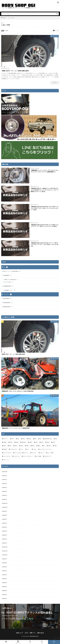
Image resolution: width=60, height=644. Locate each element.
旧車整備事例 (7, 275)
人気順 (6, 31)
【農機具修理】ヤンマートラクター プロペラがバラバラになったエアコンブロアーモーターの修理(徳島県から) (44, 171)
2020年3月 (4, 591)
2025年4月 (4, 487)
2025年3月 (4, 491)
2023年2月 (4, 535)
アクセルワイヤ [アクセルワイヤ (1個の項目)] (14, 449)
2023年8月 (4, 515)
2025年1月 (4, 499)
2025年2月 (4, 495)
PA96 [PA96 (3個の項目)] (33, 446)
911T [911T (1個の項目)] (13, 439)
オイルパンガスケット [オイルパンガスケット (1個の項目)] (28, 456)
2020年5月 (4, 587)
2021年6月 (4, 567)
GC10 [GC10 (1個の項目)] (11, 442)
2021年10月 (5, 555)
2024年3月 (4, 511)
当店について (20, 633)
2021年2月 (4, 579)
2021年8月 (4, 563)
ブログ (26, 633)
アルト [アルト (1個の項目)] (22, 449)
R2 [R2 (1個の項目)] (44, 446)
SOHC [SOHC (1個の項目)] (49, 446)
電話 (42, 642)
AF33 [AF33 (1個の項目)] (23, 439)
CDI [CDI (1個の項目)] (56, 439)
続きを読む (55, 83)
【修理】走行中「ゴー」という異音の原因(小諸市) (15, 71)
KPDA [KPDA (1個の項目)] (30, 442)
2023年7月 (4, 519)
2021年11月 (5, 551)
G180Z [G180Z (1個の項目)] (5, 442)
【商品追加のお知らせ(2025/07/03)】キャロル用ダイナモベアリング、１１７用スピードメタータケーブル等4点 (44, 226)
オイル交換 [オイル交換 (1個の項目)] (39, 456)
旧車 (6, 267)
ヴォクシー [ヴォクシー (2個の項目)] (34, 453)
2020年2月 (4, 595)
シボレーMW (11, 18)
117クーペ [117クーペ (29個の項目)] (6, 439)
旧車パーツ (33, 633)
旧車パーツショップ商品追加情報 (12, 271)
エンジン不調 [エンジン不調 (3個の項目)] (50, 453)
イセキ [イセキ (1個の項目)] (35, 449)
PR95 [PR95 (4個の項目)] (39, 446)
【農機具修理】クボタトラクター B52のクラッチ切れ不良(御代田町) (17, 391)
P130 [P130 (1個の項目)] (4, 446)
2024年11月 (5, 507)
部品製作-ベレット (10, 290)
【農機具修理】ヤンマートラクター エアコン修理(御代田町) (15, 428)
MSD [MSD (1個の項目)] (36, 442)
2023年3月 (4, 531)
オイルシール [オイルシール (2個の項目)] (17, 456)
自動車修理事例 (55, 36)
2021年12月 (5, 547)
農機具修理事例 (8, 307)
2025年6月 (4, 484)
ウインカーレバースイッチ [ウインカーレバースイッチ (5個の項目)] (45, 449)
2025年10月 (5, 472)
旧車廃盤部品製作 (8, 286)
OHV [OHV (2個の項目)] (54, 442)
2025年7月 (4, 480)
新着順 (3, 31)
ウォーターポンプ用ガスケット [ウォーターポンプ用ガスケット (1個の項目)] (21, 453)
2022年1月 (4, 543)
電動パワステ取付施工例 (12, 280)
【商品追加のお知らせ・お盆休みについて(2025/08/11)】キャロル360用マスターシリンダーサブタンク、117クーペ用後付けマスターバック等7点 (45, 190)
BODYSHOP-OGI (34, 636)
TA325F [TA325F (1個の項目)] (5, 449)
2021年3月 (4, 575)
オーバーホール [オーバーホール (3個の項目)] (7, 456)
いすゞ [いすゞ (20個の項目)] (28, 449)
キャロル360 (9, 282)
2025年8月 (4, 476)
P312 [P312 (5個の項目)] (16, 446)
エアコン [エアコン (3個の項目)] (42, 453)
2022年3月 (4, 539)
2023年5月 (4, 523)
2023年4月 (4, 527)
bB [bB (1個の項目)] (40, 439)
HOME (4, 18)
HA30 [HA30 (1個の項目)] (17, 442)
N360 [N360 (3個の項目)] (48, 442)
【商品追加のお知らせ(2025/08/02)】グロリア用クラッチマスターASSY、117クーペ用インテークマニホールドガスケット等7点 (44, 208)
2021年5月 (4, 571)
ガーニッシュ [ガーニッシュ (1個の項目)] (6, 460)
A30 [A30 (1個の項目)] (18, 439)
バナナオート (7, 294)
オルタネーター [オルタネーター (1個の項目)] (48, 456)
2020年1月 (4, 598)
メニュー (30, 642)
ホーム (6, 642)
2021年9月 (4, 559)
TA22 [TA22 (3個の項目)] (55, 446)
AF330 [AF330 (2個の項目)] (30, 439)
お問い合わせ (40, 633)
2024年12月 (5, 503)
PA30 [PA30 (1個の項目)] (27, 446)
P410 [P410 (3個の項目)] (22, 446)
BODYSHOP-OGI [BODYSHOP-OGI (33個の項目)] (48, 439)
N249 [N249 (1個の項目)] (42, 442)
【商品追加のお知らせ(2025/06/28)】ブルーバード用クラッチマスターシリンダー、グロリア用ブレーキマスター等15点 (44, 244)
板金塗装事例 (7, 298)
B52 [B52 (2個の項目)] (35, 439)
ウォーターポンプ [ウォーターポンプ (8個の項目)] (7, 453)
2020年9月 (4, 583)
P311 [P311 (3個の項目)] (10, 446)
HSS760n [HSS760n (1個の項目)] (24, 442)
